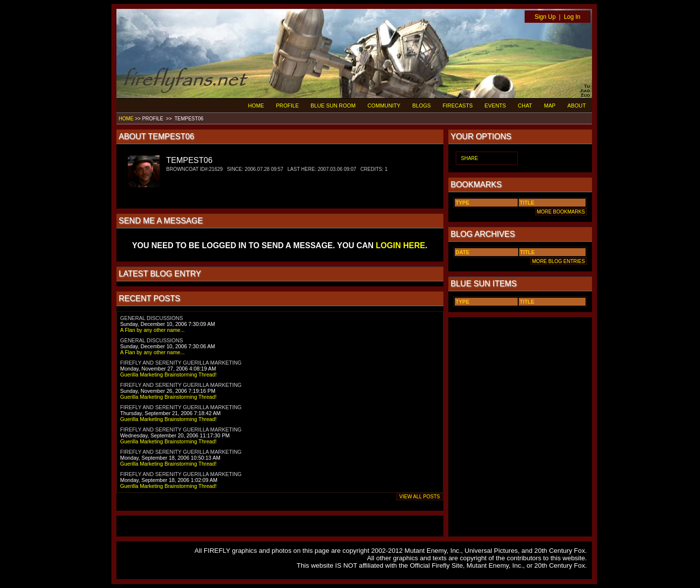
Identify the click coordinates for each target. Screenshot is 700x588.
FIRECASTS (458, 106)
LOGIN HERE (401, 245)
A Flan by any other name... (153, 330)
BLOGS (421, 106)
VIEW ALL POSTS (420, 497)
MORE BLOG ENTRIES (558, 261)
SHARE (470, 158)
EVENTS (495, 106)
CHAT (525, 106)
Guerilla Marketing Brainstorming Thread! (169, 374)
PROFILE (287, 106)
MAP (550, 106)
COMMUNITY (384, 106)
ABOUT (576, 106)
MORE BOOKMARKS (561, 212)
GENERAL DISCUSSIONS (152, 318)
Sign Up (545, 17)
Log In (572, 17)
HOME (256, 106)
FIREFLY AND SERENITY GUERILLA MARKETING (181, 363)
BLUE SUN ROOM (333, 106)
